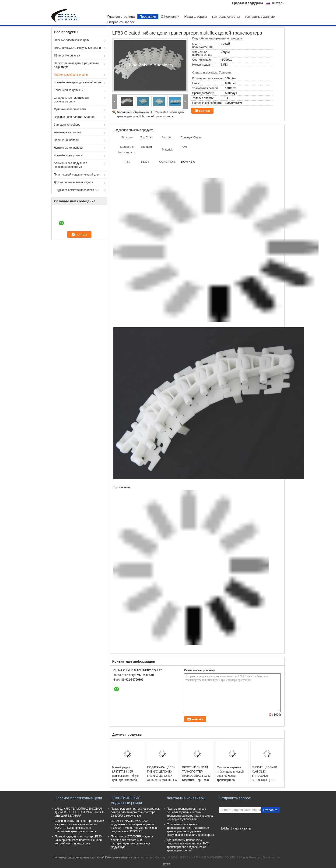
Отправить (271, 810)
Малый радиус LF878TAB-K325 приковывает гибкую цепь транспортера (125, 774)
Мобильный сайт (232, 834)
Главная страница (121, 17)
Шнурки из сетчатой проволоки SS (76, 190)
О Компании (170, 17)
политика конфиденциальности (74, 857)
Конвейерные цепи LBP (69, 90)
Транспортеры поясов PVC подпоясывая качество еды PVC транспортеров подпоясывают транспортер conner (188, 845)
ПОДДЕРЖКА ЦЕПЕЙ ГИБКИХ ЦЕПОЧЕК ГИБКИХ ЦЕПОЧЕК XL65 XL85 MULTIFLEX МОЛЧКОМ (162, 776)
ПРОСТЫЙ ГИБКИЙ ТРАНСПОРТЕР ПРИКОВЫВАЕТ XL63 (196, 772)
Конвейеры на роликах (69, 155)
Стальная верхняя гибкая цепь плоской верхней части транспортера (230, 774)
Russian (278, 3)
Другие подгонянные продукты (74, 182)
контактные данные (260, 17)
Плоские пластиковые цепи (72, 40)
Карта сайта (241, 828)
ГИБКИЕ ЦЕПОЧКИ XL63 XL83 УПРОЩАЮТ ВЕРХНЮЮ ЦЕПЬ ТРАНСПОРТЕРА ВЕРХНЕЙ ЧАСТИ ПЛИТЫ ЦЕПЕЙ (264, 780)
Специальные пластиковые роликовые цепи (72, 100)
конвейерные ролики (67, 132)
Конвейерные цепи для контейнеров (78, 82)
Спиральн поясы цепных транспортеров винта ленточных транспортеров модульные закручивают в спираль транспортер (190, 830)
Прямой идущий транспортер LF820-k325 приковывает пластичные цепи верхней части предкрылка (79, 840)
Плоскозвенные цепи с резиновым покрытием (76, 65)
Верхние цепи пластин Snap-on (74, 117)
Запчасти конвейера (67, 125)
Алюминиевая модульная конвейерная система (70, 165)
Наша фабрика (196, 17)
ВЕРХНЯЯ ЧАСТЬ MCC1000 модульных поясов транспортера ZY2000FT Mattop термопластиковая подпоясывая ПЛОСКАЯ (135, 826)
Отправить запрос (121, 22)
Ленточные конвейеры (68, 148)
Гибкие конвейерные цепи (71, 75)
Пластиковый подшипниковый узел (77, 175)
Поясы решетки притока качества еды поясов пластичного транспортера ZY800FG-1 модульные (136, 812)
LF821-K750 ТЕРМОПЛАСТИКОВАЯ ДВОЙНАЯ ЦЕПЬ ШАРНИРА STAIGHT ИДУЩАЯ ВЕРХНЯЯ (80, 812)
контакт (205, 111)
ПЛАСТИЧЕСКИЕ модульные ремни (77, 48)
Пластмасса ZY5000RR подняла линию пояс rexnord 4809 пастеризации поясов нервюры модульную (132, 842)
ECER (167, 864)
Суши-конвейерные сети (70, 109)
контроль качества (226, 17)
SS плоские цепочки (67, 56)
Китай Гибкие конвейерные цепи (118, 857)
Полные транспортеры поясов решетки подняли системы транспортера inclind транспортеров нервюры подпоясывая (190, 814)
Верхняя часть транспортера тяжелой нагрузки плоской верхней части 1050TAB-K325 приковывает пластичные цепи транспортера (79, 826)
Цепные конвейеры (66, 140)
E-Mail (226, 828)
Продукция (148, 17)
